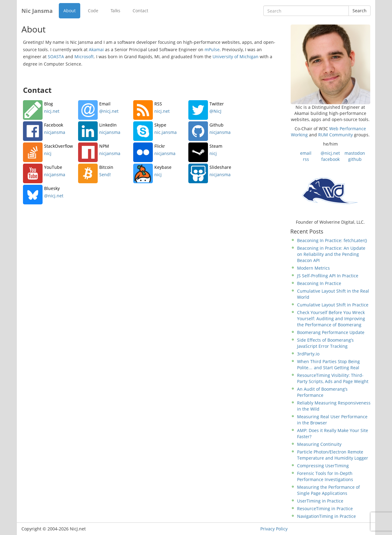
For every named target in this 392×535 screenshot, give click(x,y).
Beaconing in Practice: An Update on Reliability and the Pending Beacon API (331, 254)
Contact (140, 11)
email (306, 153)
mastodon (355, 153)
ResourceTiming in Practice (325, 508)
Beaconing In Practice (319, 283)
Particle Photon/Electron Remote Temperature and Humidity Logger (333, 455)
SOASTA (56, 57)
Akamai (96, 49)
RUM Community (335, 135)
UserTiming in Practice (320, 501)
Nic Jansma (37, 11)
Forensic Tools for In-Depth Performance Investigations (325, 476)
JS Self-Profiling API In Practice (328, 276)
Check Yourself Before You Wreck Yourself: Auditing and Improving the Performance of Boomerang (331, 319)
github (355, 159)
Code (93, 11)
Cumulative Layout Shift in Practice (333, 305)
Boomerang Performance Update (331, 332)
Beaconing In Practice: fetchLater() (332, 240)
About (70, 11)
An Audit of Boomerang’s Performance (322, 392)
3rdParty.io (308, 354)
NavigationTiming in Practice (326, 516)
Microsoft (84, 57)
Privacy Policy (274, 529)
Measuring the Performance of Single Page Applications (328, 490)
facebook (330, 159)
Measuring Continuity (319, 444)
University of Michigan (236, 57)
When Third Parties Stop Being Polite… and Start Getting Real (328, 364)
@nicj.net (330, 153)
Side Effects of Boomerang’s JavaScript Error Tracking (325, 343)
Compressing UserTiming (323, 466)
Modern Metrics (313, 268)
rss (306, 159)
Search (360, 11)
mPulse (212, 49)
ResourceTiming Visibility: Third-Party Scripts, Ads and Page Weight (333, 378)
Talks (115, 11)
